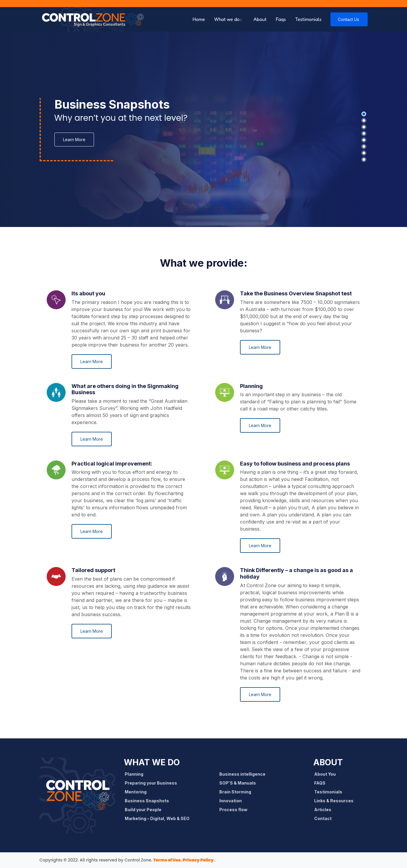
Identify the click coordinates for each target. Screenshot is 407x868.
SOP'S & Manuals (240, 783)
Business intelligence (244, 774)
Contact (325, 818)
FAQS (322, 783)
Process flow (235, 810)
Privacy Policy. (198, 860)
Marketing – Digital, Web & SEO (159, 818)
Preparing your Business (153, 783)
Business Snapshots (149, 801)
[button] (364, 114)
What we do (227, 19)
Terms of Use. (167, 860)
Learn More (74, 140)
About (260, 19)
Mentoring (138, 792)
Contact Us (348, 19)
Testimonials (308, 19)
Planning (136, 774)
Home (199, 19)
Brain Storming (237, 792)
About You (327, 774)
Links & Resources (336, 801)
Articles (325, 810)
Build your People (145, 810)
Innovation (232, 801)
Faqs (281, 19)
